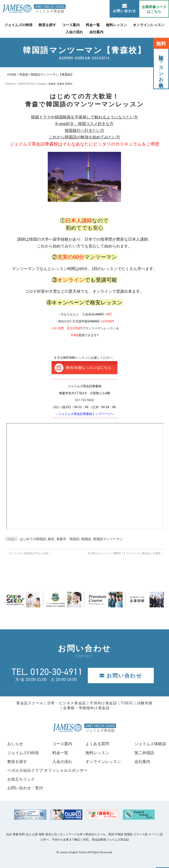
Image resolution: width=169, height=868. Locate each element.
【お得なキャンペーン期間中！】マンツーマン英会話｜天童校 (125, 553)
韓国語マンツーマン (108, 539)
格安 (51, 539)
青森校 (24, 74)
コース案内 (71, 25)
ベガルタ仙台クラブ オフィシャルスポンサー (47, 770)
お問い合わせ (125, 8)
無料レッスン (116, 25)
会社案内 (96, 32)
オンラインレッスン (149, 25)
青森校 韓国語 (65, 84)
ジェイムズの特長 (18, 25)
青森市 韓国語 (68, 539)
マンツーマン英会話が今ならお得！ (28, 553)
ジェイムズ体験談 (150, 744)
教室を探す (47, 25)
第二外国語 (144, 753)
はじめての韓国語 (33, 539)
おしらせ (15, 744)
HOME (12, 74)
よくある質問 (97, 744)
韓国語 (86, 539)
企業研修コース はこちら (154, 9)
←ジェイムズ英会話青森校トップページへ (84, 414)
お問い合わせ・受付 (25, 788)
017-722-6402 (84, 400)
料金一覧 (93, 25)
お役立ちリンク (21, 779)
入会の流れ (74, 32)
